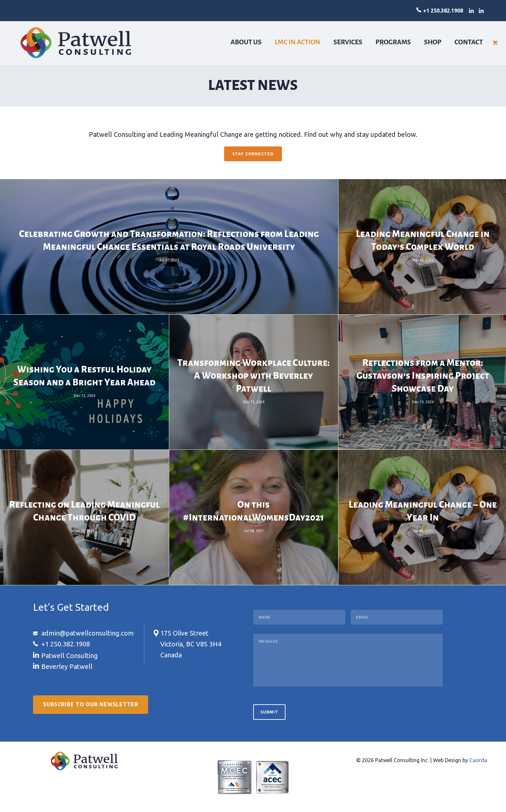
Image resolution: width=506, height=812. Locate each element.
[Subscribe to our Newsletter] (91, 705)
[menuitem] (246, 43)
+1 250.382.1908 (443, 11)
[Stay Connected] (253, 154)
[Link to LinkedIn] (471, 11)
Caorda (478, 760)
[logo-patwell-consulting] (76, 43)
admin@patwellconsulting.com (88, 633)
